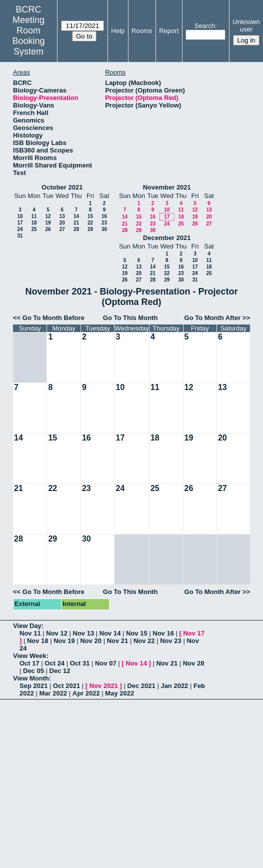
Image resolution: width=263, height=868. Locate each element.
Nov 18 (38, 641)
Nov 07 (106, 663)
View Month (31, 678)
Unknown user (246, 25)
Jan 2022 (174, 686)
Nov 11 (30, 633)
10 (20, 216)
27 (62, 229)
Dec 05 (33, 671)
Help (118, 31)
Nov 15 (137, 633)
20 (62, 223)
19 (48, 223)
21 (76, 223)
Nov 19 (64, 641)
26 (48, 229)
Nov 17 (194, 633)
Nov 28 (194, 663)
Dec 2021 (141, 686)
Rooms (142, 31)
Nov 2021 (104, 686)
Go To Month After (213, 318)
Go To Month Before (53, 318)
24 (20, 229)
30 (104, 229)
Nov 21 (118, 641)
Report (169, 31)
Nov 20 (91, 641)
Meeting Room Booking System (29, 36)
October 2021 (62, 187)
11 (34, 216)
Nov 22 (144, 641)
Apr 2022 (86, 693)
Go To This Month (130, 318)
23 (104, 223)
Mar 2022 (53, 693)
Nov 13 (84, 633)
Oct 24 (54, 663)
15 (90, 216)
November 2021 (167, 187)
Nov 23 (171, 641)
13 (62, 216)
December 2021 (167, 238)
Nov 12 (57, 633)
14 (76, 216)
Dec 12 (60, 671)
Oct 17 (29, 663)
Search (205, 26)
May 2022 (119, 693)
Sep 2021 (33, 686)
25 (34, 229)
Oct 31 (80, 663)
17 (20, 223)
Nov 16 (163, 633)
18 (34, 223)
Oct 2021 (66, 686)
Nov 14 (110, 633)
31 (20, 236)
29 (90, 229)
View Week (30, 656)
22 (90, 223)
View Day (27, 626)
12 (48, 216)
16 (104, 216)
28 (76, 229)
